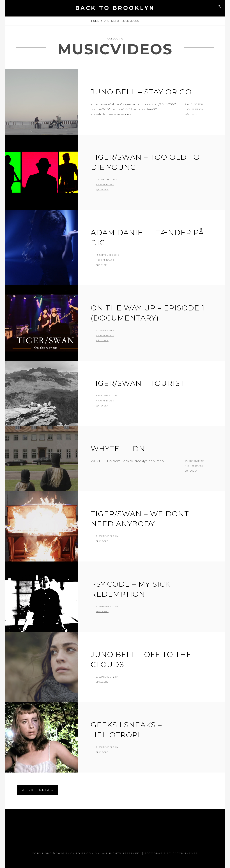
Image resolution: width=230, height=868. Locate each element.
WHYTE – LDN (118, 449)
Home (95, 21)
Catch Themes (185, 853)
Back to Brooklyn (115, 8)
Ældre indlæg (38, 790)
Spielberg (102, 541)
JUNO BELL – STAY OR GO (141, 92)
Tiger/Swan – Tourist (138, 383)
